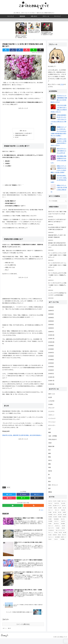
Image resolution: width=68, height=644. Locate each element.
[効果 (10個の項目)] (60, 508)
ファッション (52, 422)
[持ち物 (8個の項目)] (60, 515)
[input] (57, 201)
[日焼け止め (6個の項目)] (52, 530)
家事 (49, 453)
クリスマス (51, 411)
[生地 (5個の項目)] (56, 533)
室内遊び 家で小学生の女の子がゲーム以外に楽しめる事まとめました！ (57, 245)
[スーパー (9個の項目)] (51, 510)
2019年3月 (51, 367)
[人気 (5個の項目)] (57, 539)
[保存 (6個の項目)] (64, 528)
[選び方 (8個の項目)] (64, 517)
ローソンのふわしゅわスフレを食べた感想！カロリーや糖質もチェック (57, 275)
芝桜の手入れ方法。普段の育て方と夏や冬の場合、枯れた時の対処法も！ (22, 435)
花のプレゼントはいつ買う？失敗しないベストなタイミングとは (57, 213)
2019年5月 (51, 360)
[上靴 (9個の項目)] (65, 508)
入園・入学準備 (52, 436)
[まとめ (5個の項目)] (64, 535)
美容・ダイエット (53, 485)
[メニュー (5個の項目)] (51, 533)
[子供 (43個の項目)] (55, 501)
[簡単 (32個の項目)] (59, 501)
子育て (50, 443)
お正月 (50, 397)
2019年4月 (51, 363)
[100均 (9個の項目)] (55, 512)
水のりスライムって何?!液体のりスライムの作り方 (61, 151)
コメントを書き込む (23, 624)
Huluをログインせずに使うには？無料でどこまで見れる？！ (57, 221)
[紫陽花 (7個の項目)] (51, 521)
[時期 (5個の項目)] (65, 533)
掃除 (49, 464)
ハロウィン (51, 415)
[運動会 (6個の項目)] (64, 524)
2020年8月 (51, 307)
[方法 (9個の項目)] (60, 512)
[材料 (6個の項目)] (64, 526)
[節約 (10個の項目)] (56, 508)
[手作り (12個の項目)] (64, 506)
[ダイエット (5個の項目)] (51, 537)
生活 (4, 487)
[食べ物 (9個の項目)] (64, 510)
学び (49, 450)
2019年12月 (51, 335)
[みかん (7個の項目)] (64, 519)
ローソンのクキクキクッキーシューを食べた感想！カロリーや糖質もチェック (57, 265)
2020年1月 (51, 332)
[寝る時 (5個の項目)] (55, 535)
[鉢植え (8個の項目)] (50, 517)
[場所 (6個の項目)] (59, 528)
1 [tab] (34, 40)
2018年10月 (51, 384)
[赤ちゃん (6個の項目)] (58, 526)
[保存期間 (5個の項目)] (57, 537)
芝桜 (8, 487)
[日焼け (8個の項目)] (55, 517)
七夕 (49, 429)
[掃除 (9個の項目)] (65, 512)
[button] (66, 201)
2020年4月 (51, 321)
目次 (21, 131)
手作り (50, 460)
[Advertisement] (23, 118)
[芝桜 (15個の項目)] (50, 506)
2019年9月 (51, 346)
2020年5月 (51, 318)
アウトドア (51, 408)
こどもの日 (51, 401)
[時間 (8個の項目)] (51, 519)
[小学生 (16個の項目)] (64, 503)
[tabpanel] (21, 30)
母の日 (50, 471)
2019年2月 (51, 370)
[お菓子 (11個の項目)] (51, 508)
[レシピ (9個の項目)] (58, 510)
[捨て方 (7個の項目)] (64, 521)
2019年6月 (51, 356)
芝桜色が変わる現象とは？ (22, 135)
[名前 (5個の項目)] (50, 535)
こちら (62, 84)
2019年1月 (51, 374)
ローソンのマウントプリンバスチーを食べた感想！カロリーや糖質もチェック (57, 255)
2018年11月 (51, 381)
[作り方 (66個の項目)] (50, 501)
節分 (49, 481)
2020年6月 (51, 314)
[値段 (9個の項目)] (50, 512)
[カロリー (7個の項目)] (57, 521)
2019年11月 (51, 339)
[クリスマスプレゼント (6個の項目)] (61, 530)
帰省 (49, 457)
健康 (49, 432)
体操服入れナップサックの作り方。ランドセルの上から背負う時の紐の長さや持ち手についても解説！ (58, 131)
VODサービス (52, 394)
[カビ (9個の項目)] (55, 515)
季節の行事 (51, 446)
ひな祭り (51, 404)
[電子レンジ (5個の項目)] (64, 537)
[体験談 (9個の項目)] (51, 515)
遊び (49, 488)
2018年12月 (51, 377)
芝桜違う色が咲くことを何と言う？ (24, 133)
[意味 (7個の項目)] (51, 524)
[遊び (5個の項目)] (60, 535)
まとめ (17, 137)
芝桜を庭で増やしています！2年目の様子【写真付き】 (57, 236)
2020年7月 (51, 311)
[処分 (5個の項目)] (51, 539)
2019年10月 (51, 342)
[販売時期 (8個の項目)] (57, 519)
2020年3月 (51, 325)
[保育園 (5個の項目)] (64, 539)
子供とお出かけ (52, 439)
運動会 (50, 492)
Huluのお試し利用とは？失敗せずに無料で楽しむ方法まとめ (57, 228)
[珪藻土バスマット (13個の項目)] (57, 506)
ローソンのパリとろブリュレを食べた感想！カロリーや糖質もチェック (57, 285)
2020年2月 (51, 328)
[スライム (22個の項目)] (64, 501)
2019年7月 (51, 353)
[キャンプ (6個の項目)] (51, 526)
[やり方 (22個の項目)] (51, 503)
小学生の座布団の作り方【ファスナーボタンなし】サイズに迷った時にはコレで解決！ (58, 119)
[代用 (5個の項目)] (60, 533)
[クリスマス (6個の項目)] (52, 528)
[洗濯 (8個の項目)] (65, 515)
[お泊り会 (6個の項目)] (57, 524)
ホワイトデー (52, 425)
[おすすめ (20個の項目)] (57, 503)
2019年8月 (51, 349)
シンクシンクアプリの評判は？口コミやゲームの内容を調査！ (57, 294)
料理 (49, 467)
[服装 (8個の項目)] (60, 517)
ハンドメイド (52, 418)
